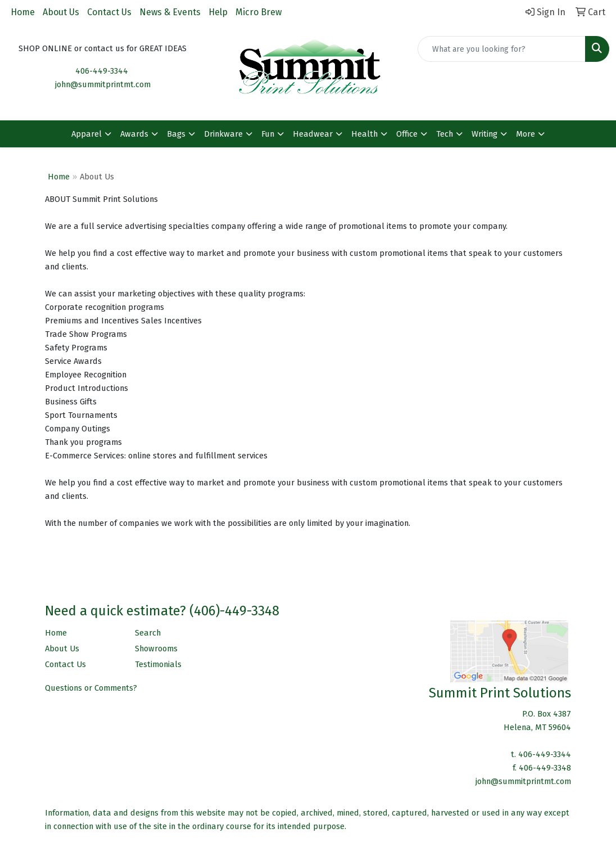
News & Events (170, 12)
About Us (61, 12)
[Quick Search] (502, 49)
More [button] (526, 134)
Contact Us (109, 12)
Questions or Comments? (91, 688)
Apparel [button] (87, 134)
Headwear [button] (313, 134)
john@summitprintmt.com (103, 84)
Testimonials (158, 664)
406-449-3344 (102, 71)
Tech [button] (445, 134)
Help (218, 12)
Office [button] (407, 134)
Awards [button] (134, 134)
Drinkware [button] (223, 134)
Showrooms (156, 649)
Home (23, 12)
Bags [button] (176, 134)
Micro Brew (259, 12)
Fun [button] (268, 134)
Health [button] (364, 134)
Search (148, 633)
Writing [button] (484, 134)
